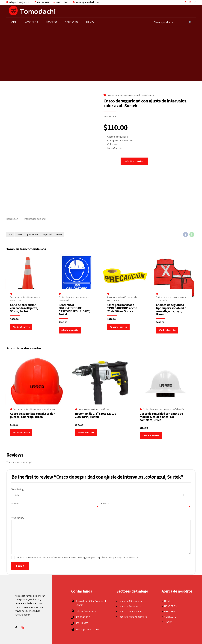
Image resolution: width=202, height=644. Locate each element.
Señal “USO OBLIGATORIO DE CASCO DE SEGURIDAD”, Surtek (74, 310)
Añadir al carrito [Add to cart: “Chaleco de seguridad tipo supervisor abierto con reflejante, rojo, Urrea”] (167, 330)
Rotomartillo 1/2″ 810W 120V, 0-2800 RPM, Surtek (96, 415)
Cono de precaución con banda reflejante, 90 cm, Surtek (24, 308)
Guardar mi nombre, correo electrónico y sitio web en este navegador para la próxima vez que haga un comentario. (78, 558)
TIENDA (91, 22)
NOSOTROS (32, 22)
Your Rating (18, 489)
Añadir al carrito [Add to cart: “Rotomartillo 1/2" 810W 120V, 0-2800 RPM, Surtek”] (86, 432)
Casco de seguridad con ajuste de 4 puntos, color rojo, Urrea (33, 415)
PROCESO (52, 22)
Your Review (18, 518)
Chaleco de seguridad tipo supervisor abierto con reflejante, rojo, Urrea (171, 310)
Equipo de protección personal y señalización (131, 95)
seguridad (47, 234)
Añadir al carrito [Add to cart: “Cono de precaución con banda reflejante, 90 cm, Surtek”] (21, 327)
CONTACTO (72, 22)
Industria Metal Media (130, 612)
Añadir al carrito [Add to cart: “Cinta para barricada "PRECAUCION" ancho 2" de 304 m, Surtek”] (118, 327)
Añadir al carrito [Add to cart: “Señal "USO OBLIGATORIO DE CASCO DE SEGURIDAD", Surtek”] (70, 330)
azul (10, 234)
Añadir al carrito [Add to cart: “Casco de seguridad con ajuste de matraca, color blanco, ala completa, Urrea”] (151, 436)
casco (20, 234)
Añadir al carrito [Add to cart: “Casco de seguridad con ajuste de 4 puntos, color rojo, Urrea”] (21, 432)
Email (105, 504)
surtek (59, 234)
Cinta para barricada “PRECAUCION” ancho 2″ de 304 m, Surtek (122, 308)
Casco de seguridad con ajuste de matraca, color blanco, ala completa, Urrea (161, 417)
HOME (14, 22)
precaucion (33, 234)
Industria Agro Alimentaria (133, 617)
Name (15, 504)
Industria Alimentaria (130, 601)
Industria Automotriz (130, 606)
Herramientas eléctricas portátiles (93, 409)
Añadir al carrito (134, 161)
